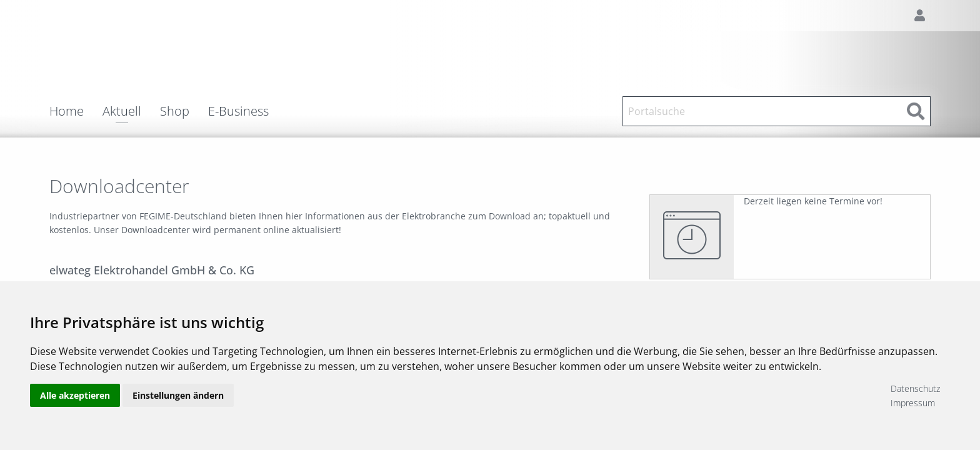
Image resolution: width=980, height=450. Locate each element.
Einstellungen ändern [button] (178, 395)
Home (67, 111)
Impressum (913, 403)
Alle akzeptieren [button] (75, 395)
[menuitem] (76, 111)
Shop (175, 111)
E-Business (238, 111)
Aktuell (122, 112)
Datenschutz (915, 388)
